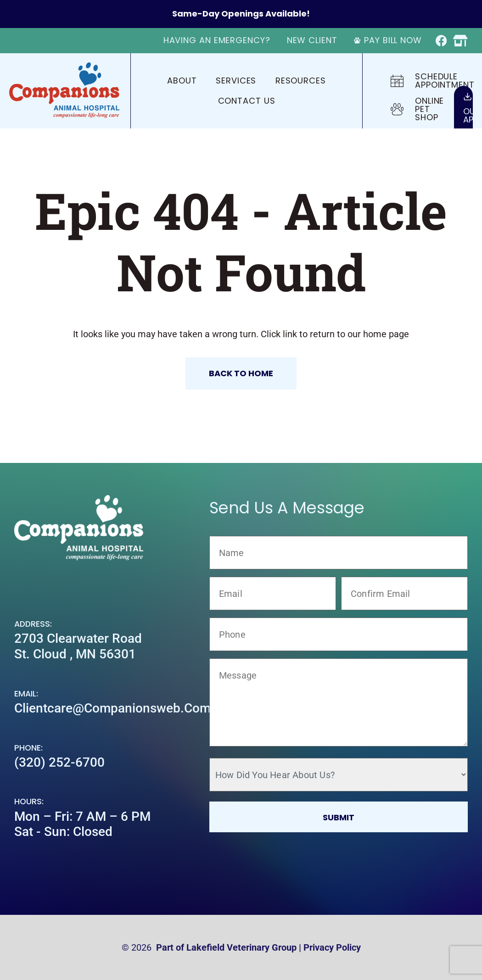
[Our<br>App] (468, 97)
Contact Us (247, 101)
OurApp (472, 115)
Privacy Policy (332, 947)
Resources (301, 81)
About (182, 81)
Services (236, 81)
